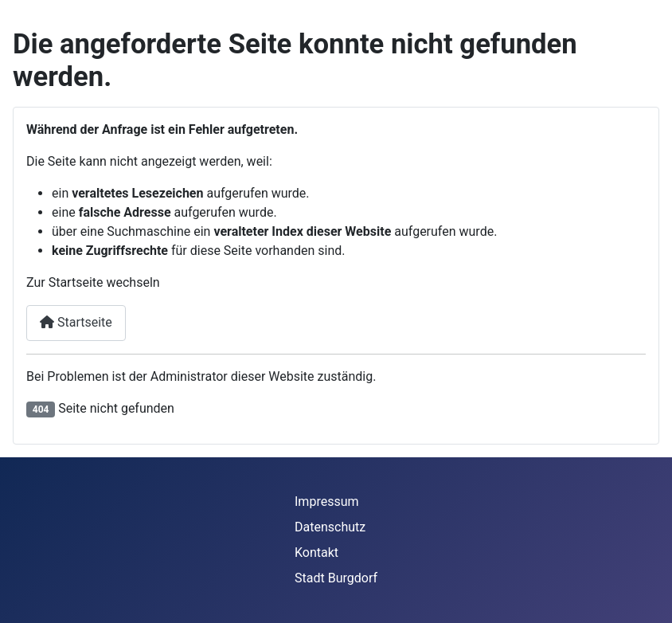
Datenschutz (330, 527)
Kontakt (316, 552)
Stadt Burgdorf (336, 578)
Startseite (76, 322)
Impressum (327, 502)
